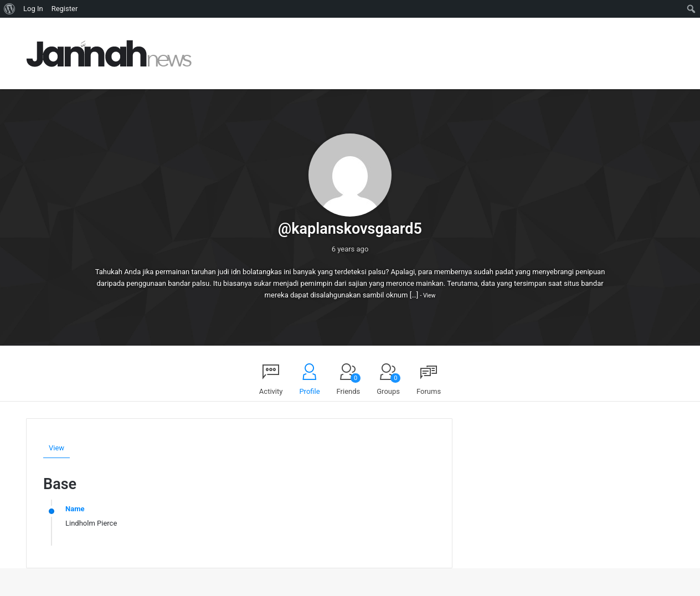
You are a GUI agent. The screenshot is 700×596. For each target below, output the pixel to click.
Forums (429, 391)
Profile (309, 391)
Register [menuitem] (65, 9)
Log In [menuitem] (33, 9)
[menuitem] (10, 9)
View (429, 296)
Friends (349, 384)
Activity (271, 391)
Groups (388, 384)
